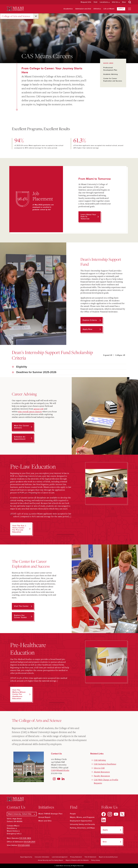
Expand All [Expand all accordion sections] (108, 355)
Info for (115, 2)
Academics (68, 9)
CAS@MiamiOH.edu (60, 770)
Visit (96, 2)
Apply (121, 9)
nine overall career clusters (30, 411)
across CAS (39, 409)
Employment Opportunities (81, 821)
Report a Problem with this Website (77, 860)
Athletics (97, 9)
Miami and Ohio (45, 821)
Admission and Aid (83, 9)
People (73, 814)
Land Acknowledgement (60, 857)
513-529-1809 (25, 838)
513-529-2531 (29, 842)
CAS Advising (100, 760)
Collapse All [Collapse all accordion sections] (120, 355)
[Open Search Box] (130, 2)
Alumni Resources (102, 772)
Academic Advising (110, 74)
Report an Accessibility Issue (108, 857)
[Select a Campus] (22, 814)
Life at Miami (109, 9)
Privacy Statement (76, 857)
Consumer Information (42, 857)
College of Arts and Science (16, 16)
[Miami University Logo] (15, 9)
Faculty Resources (102, 776)
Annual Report (44, 817)
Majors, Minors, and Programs (82, 817)
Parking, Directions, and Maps (82, 828)
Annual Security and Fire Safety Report (51, 860)
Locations (104, 2)
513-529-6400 (24, 845)
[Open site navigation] (129, 9)
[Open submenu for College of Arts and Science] (36, 16)
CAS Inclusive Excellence (105, 764)
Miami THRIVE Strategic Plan (50, 814)
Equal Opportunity (26, 857)
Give (124, 2)
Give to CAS (99, 768)
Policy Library (96, 860)
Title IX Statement (90, 857)
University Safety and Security (82, 824)
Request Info (86, 2)
